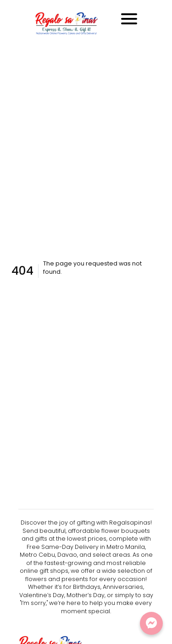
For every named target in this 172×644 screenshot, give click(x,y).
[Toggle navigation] (129, 19)
